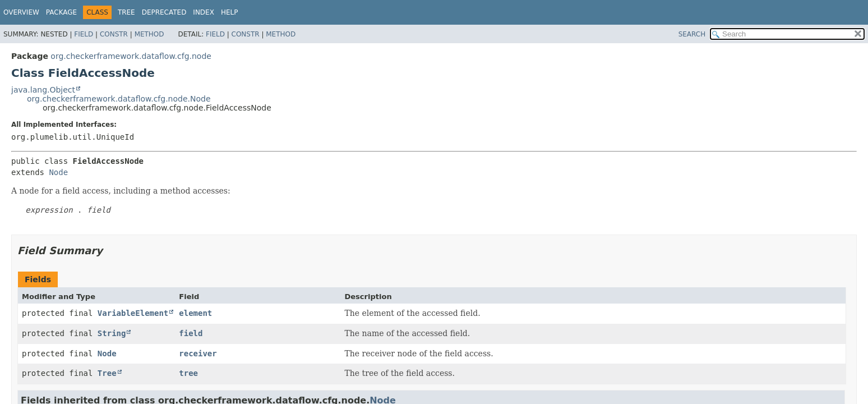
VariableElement (133, 313)
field (191, 333)
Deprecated (164, 12)
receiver (198, 353)
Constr (114, 34)
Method (149, 34)
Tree (126, 12)
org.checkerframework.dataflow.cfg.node (131, 56)
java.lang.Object (43, 90)
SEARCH (692, 34)
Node (58, 172)
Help (230, 12)
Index (204, 12)
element (195, 313)
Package (61, 12)
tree (188, 373)
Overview (21, 12)
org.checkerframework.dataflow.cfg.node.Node (119, 99)
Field (84, 34)
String (112, 333)
